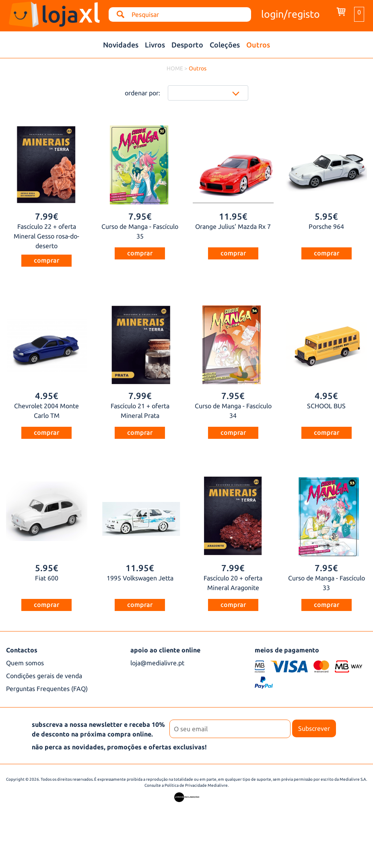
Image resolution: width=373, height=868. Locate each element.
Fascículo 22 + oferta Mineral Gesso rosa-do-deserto (46, 236)
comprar (46, 260)
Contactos (22, 650)
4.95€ (47, 396)
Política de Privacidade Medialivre (196, 785)
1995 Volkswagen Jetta (140, 578)
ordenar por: (142, 93)
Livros (155, 45)
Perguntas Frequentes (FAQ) (47, 689)
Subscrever (314, 728)
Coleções (225, 45)
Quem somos (25, 663)
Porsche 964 (326, 226)
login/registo (291, 14)
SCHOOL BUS (326, 406)
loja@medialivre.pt (157, 663)
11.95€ (233, 216)
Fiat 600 (47, 578)
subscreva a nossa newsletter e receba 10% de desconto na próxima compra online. (98, 729)
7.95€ (140, 216)
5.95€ (326, 216)
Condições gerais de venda (44, 676)
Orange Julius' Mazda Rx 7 (233, 226)
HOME (175, 68)
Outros (258, 45)
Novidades (121, 45)
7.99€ (47, 216)
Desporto (187, 45)
